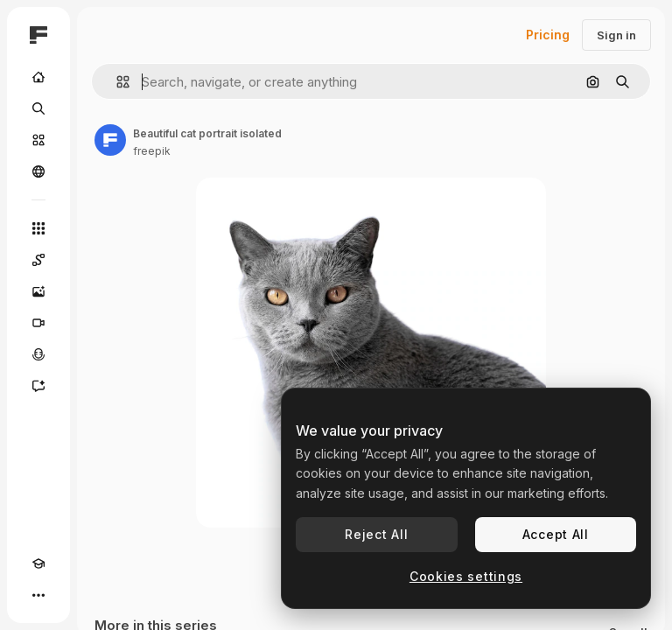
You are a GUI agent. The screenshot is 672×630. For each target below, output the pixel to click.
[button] (116, 82)
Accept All (556, 534)
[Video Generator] (38, 323)
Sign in (616, 35)
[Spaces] (38, 260)
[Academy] (38, 563)
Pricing (548, 35)
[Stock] (38, 140)
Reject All (376, 534)
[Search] (38, 108)
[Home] (38, 77)
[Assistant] (38, 386)
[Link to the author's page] (110, 140)
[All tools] (38, 228)
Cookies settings (466, 576)
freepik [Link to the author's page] (152, 151)
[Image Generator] (38, 291)
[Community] (38, 171)
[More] (38, 595)
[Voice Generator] (38, 354)
